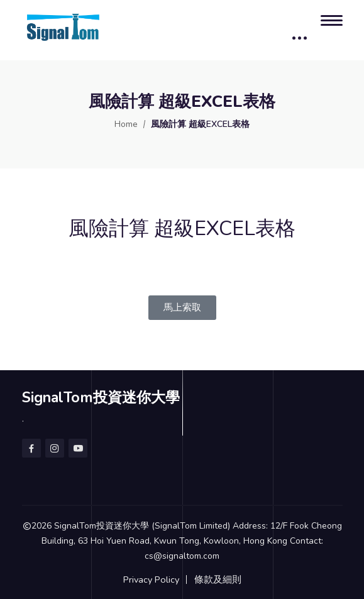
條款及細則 (218, 580)
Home (126, 124)
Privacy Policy (151, 580)
